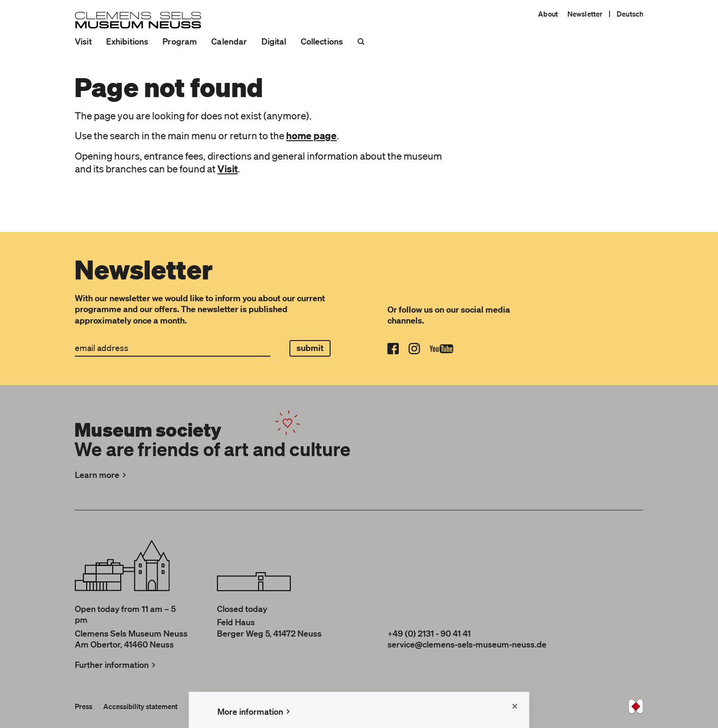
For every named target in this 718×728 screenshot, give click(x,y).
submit (310, 348)
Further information (116, 665)
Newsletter (585, 14)
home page (311, 135)
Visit (83, 41)
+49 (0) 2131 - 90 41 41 (429, 633)
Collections (322, 41)
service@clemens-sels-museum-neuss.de (467, 644)
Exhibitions (127, 41)
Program (180, 41)
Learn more (102, 475)
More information (255, 711)
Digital (274, 41)
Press (84, 706)
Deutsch (630, 14)
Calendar (229, 41)
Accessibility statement (140, 706)
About (548, 14)
